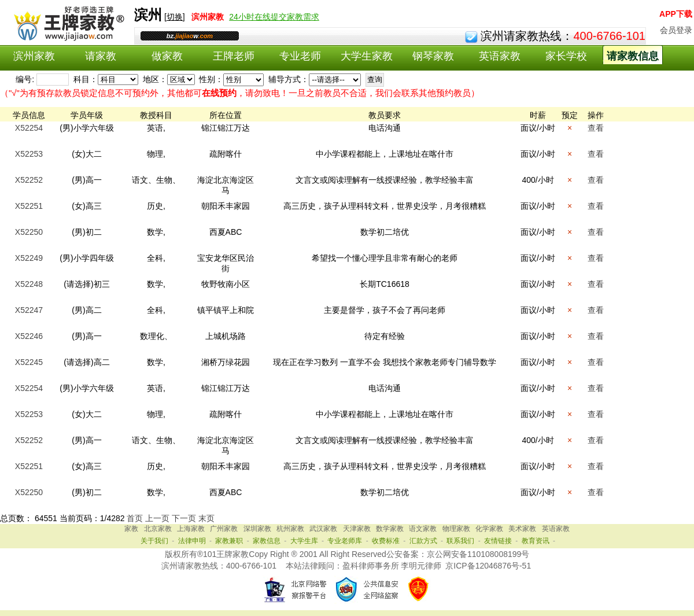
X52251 (29, 206)
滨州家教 (34, 56)
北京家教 (158, 529)
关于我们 (154, 541)
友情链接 (498, 541)
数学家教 (390, 529)
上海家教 (191, 529)
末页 (206, 518)
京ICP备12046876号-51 (488, 566)
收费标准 (386, 541)
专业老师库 (345, 541)
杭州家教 (290, 529)
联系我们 (460, 541)
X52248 (29, 284)
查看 (596, 128)
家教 (131, 529)
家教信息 (267, 541)
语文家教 (423, 529)
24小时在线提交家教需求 (274, 17)
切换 (175, 17)
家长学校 (566, 56)
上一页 (157, 518)
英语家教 (500, 56)
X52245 (29, 362)
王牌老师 (234, 56)
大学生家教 (367, 56)
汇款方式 (423, 541)
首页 (135, 518)
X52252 (29, 180)
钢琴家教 (433, 56)
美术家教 (522, 529)
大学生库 (304, 541)
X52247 (29, 310)
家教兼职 (229, 541)
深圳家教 (257, 529)
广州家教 (224, 529)
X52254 (29, 128)
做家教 (167, 56)
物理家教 (456, 529)
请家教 (101, 56)
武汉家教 (323, 529)
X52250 (29, 232)
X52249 (29, 258)
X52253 (29, 154)
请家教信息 (633, 56)
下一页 (184, 518)
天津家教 (357, 529)
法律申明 (192, 541)
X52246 (29, 336)
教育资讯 (536, 541)
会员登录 (676, 30)
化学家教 (489, 529)
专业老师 (300, 56)
